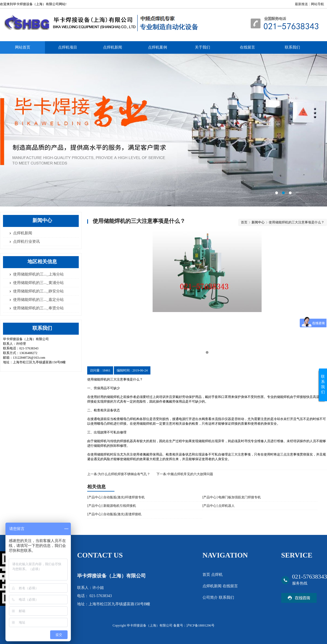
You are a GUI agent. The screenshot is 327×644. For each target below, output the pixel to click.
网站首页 (23, 47)
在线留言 (247, 47)
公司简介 (211, 597)
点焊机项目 (68, 47)
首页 (244, 222)
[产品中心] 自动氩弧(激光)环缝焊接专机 (116, 497)
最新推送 (301, 4)
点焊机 (217, 575)
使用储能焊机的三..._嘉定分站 (38, 300)
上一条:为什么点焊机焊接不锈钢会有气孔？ (119, 474)
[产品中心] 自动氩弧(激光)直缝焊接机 (114, 514)
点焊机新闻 (113, 47)
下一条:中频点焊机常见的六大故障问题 (185, 474)
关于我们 (202, 47)
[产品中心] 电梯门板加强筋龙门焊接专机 (231, 497)
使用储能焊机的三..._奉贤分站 (38, 308)
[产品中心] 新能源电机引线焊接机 (112, 506)
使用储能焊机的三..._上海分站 (38, 274)
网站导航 (317, 4)
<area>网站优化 (163, 130)
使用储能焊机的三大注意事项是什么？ (296, 222)
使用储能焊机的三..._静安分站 (38, 291)
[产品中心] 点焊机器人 (218, 506)
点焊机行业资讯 (26, 242)
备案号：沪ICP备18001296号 (194, 625)
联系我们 (292, 47)
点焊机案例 (158, 47)
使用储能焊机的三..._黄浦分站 (38, 283)
